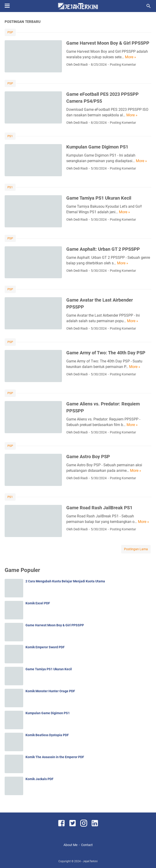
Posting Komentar (123, 65)
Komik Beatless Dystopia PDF (47, 735)
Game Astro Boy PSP (88, 457)
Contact (87, 845)
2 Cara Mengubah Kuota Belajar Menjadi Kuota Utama (65, 581)
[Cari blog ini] (149, 6)
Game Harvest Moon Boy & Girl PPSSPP (108, 43)
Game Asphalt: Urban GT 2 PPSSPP (103, 249)
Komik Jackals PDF (40, 779)
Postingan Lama (136, 549)
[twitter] (73, 824)
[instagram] (84, 824)
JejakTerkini (90, 861)
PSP (10, 32)
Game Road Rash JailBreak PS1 (99, 508)
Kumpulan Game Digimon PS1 (97, 147)
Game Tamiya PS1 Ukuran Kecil (99, 198)
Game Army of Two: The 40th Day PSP (106, 353)
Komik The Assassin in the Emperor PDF (55, 757)
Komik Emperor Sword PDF (45, 647)
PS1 (10, 136)
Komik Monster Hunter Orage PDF (50, 691)
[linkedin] (95, 824)
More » (131, 57)
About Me (70, 845)
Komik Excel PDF (38, 603)
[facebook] (61, 824)
